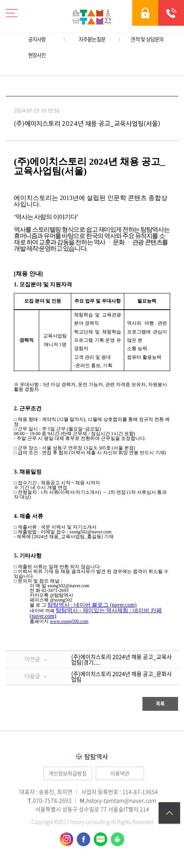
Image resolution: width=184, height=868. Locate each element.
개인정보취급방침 (68, 773)
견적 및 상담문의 (147, 39)
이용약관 (120, 773)
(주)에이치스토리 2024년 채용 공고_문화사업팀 (121, 676)
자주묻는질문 (92, 39)
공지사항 (37, 39)
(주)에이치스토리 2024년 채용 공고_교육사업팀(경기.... (121, 659)
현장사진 (37, 55)
